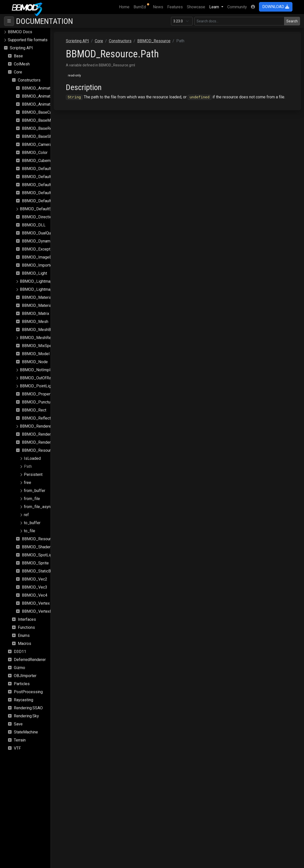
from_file (32, 499)
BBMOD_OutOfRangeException (47, 378)
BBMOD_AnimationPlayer (44, 104)
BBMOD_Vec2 (35, 579)
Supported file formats (28, 40)
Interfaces (27, 619)
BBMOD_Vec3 (35, 587)
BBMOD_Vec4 (35, 595)
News (158, 7)
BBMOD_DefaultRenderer (45, 193)
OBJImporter (25, 676)
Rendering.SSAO (28, 708)
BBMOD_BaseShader (41, 136)
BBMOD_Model (36, 354)
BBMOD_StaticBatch (40, 571)
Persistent (33, 474)
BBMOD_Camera (37, 144)
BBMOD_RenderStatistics (45, 442)
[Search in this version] (239, 21)
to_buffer (32, 523)
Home (125, 7)
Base (18, 56)
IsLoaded (32, 458)
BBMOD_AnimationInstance (46, 96)
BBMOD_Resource (38, 450)
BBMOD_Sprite (35, 563)
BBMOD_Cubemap (38, 161)
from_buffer (35, 491)
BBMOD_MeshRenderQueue (45, 338)
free (28, 483)
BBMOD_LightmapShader (42, 289)
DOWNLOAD (276, 7)
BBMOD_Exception (39, 249)
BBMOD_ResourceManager (46, 539)
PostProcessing (28, 692)
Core (18, 72)
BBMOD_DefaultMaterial (44, 185)
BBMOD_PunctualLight (42, 402)
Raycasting (24, 700)
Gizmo (19, 668)
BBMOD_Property (38, 394)
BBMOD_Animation (39, 88)
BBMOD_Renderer (36, 426)
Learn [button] (215, 7)
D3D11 (20, 652)
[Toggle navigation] (9, 21)
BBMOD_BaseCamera (41, 112)
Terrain (20, 740)
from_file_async (38, 507)
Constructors (29, 80)
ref (26, 515)
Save (18, 724)
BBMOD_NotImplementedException (52, 370)
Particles (22, 684)
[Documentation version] (182, 21)
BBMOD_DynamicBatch (42, 241)
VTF (17, 748)
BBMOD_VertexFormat (42, 611)
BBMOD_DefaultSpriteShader (46, 209)
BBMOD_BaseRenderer (43, 128)
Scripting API (21, 48)
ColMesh (22, 64)
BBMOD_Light (34, 273)
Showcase (196, 7)
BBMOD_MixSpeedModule (46, 346)
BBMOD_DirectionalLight (44, 217)
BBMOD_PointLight (37, 386)
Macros (25, 644)
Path (28, 466)
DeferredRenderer (30, 660)
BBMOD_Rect (34, 410)
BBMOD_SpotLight (39, 555)
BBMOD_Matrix (36, 314)
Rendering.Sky (26, 716)
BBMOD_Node (35, 362)
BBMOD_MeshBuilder (41, 330)
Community (237, 7)
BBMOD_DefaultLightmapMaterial (52, 169)
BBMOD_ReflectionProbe (44, 418)
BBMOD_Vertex (36, 603)
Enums (24, 635)
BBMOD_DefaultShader (43, 201)
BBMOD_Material (37, 297)
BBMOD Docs (20, 32)
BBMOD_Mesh (35, 322)
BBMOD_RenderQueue (42, 434)
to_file (30, 531)
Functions (26, 627)
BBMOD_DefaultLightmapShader (51, 177)
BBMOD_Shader (36, 547)
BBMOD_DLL (34, 225)
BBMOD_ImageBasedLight (46, 257)
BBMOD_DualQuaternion (43, 233)
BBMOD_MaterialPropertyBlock (50, 305)
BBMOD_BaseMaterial (42, 120)
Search (292, 21)
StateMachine (26, 732)
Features (175, 7)
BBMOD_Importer (38, 265)
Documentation (45, 21)
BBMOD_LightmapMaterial (43, 281)
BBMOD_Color (35, 153)
